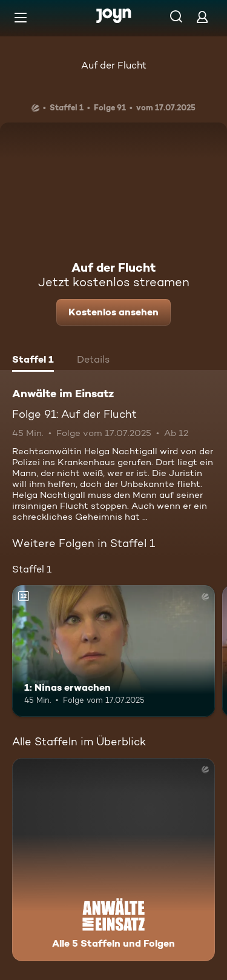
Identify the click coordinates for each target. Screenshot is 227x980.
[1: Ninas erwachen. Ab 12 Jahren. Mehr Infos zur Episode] (113, 651)
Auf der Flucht (114, 65)
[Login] (202, 17)
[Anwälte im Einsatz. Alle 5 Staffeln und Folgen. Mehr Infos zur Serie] (113, 860)
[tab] (33, 361)
